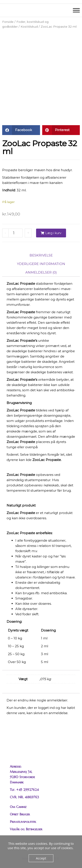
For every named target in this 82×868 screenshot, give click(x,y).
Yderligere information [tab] (41, 264)
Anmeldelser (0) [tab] (41, 272)
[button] (21, 130)
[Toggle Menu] (76, 10)
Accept (41, 858)
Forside (8, 22)
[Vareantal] (15, 233)
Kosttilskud (29, 27)
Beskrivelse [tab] (41, 255)
